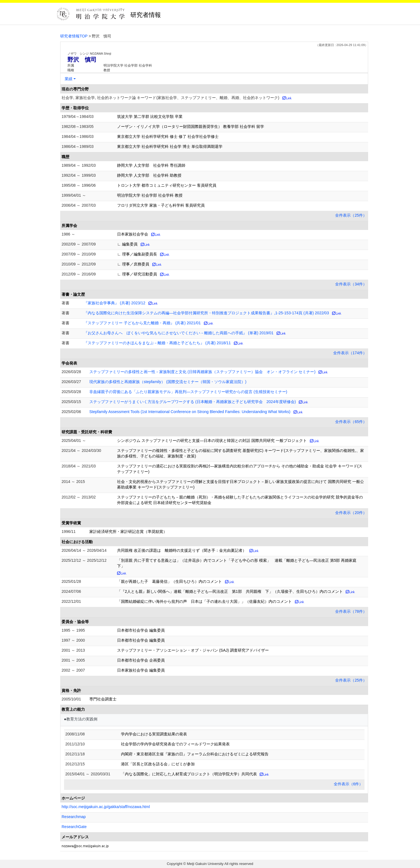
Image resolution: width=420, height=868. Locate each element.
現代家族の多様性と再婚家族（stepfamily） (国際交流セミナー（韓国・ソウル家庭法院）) (168, 382)
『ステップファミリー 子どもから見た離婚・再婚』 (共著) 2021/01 (142, 323)
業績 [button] (69, 79)
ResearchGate (74, 827)
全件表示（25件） (351, 215)
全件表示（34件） (351, 284)
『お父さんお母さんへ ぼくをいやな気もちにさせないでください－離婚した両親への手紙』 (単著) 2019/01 (179, 333)
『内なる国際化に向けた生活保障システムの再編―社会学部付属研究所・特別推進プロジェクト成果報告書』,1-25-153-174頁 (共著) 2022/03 (206, 313)
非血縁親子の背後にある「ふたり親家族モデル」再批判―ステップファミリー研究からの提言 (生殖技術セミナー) (188, 392)
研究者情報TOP (74, 36)
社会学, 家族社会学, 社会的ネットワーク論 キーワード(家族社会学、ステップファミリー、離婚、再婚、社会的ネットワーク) (170, 98)
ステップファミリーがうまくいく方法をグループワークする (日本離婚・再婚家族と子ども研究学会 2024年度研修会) (193, 402)
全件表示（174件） (350, 353)
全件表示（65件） (351, 422)
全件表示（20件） (351, 513)
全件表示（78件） (351, 611)
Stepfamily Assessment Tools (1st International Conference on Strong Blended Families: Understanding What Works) (190, 412)
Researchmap (74, 817)
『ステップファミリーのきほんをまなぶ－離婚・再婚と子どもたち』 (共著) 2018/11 (157, 343)
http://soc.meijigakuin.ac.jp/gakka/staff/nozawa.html (106, 807)
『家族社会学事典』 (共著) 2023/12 (115, 303)
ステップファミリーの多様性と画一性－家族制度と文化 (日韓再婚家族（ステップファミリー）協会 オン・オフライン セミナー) (202, 372)
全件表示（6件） (348, 784)
